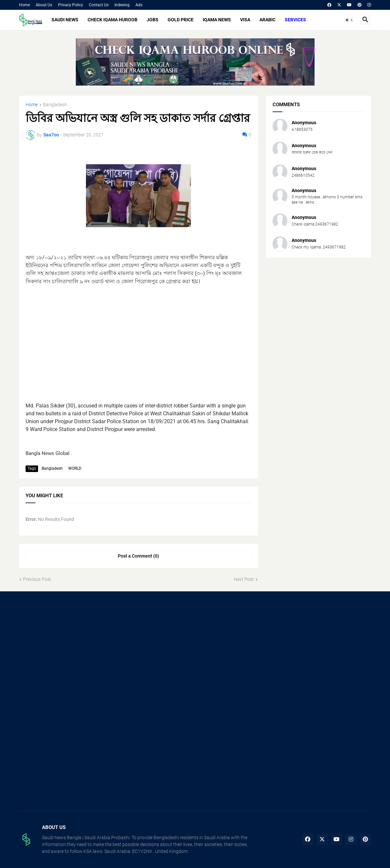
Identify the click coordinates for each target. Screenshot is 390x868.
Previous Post (37, 579)
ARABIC (267, 20)
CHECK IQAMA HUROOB (113, 20)
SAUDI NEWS (65, 20)
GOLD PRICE (181, 20)
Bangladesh (55, 105)
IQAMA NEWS (217, 20)
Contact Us (99, 5)
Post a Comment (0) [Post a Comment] (138, 556)
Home (24, 5)
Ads (139, 5)
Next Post (244, 579)
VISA (245, 20)
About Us (44, 5)
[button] (349, 20)
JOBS (153, 20)
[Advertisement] (138, 340)
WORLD (75, 468)
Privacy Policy (71, 5)
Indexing (122, 5)
